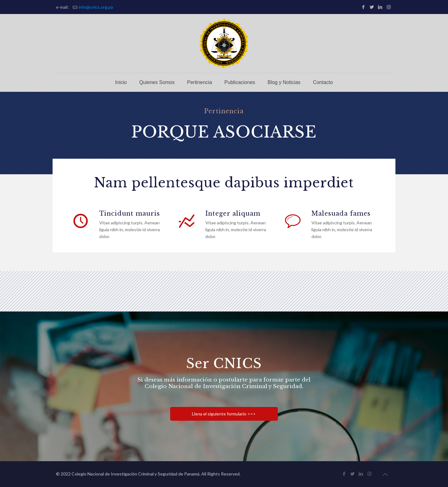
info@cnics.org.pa (96, 7)
